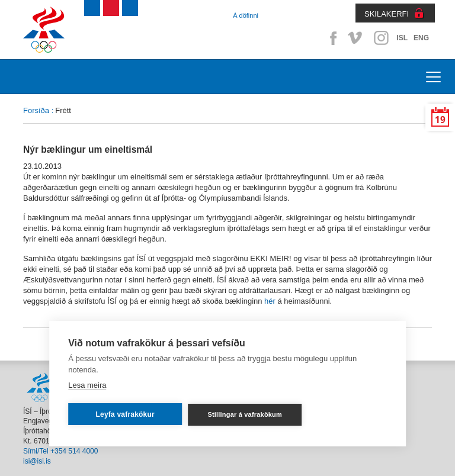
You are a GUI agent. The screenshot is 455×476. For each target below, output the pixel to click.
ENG (421, 38)
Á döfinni (246, 15)
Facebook (331, 38)
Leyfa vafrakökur (125, 414)
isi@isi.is (37, 461)
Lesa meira (87, 385)
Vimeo (356, 38)
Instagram (381, 38)
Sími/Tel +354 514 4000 (60, 451)
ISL (402, 38)
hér (270, 301)
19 (440, 120)
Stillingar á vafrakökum (245, 414)
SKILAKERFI (387, 14)
